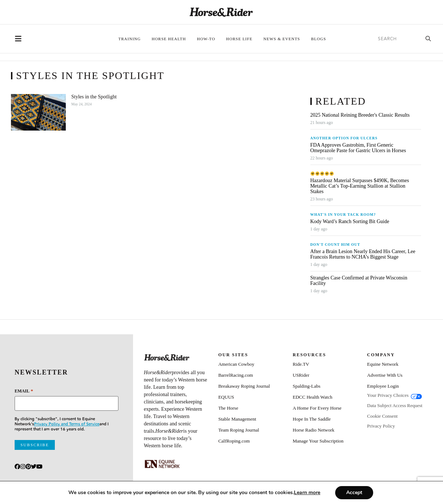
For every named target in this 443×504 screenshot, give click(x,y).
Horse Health (169, 39)
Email (24, 391)
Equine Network (383, 364)
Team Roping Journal (239, 430)
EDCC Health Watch (313, 397)
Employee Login (383, 386)
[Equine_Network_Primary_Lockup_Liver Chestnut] (162, 464)
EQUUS (226, 397)
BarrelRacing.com (236, 375)
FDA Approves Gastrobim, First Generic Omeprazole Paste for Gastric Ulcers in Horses (358, 148)
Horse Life (239, 39)
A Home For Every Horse (317, 408)
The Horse (228, 408)
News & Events (282, 39)
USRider (301, 375)
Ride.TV (301, 364)
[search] (396, 39)
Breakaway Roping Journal (244, 386)
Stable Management (237, 419)
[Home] (221, 12)
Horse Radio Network (314, 430)
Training (130, 39)
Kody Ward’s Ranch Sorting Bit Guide (351, 221)
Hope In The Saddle (312, 419)
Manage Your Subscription (318, 441)
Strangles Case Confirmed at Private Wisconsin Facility (359, 281)
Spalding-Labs (307, 386)
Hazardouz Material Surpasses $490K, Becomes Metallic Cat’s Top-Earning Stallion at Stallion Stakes (360, 186)
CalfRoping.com (234, 441)
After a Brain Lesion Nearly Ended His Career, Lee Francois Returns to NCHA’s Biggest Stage (363, 254)
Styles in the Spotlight (94, 97)
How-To (206, 39)
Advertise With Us (385, 375)
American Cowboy (236, 364)
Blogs (319, 39)
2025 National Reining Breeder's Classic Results (360, 115)
